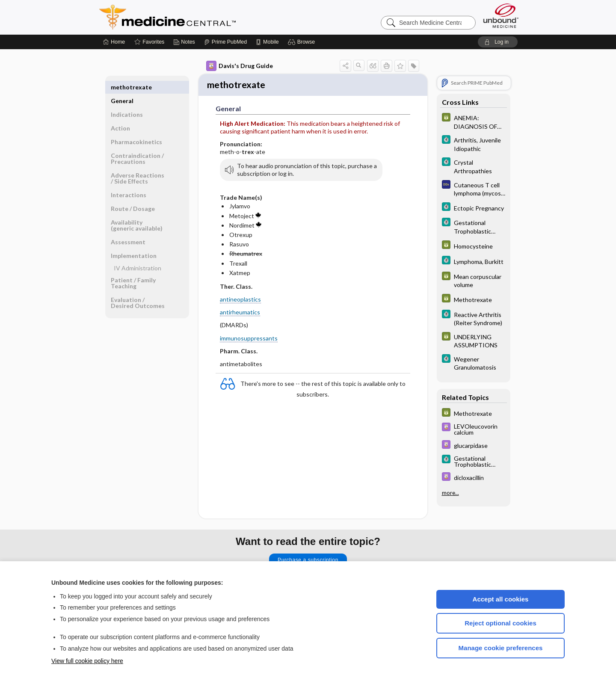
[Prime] (225, 42)
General (122, 87)
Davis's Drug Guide (240, 66)
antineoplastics (240, 301)
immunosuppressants (249, 339)
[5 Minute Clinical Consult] (474, 144)
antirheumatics (240, 313)
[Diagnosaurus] (474, 189)
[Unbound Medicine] (501, 16)
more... (450, 493)
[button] (303, 42)
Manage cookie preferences (501, 648)
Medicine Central (205, 17)
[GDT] (474, 121)
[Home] (114, 42)
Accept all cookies (501, 599)
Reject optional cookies (500, 623)
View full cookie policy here (87, 661)
